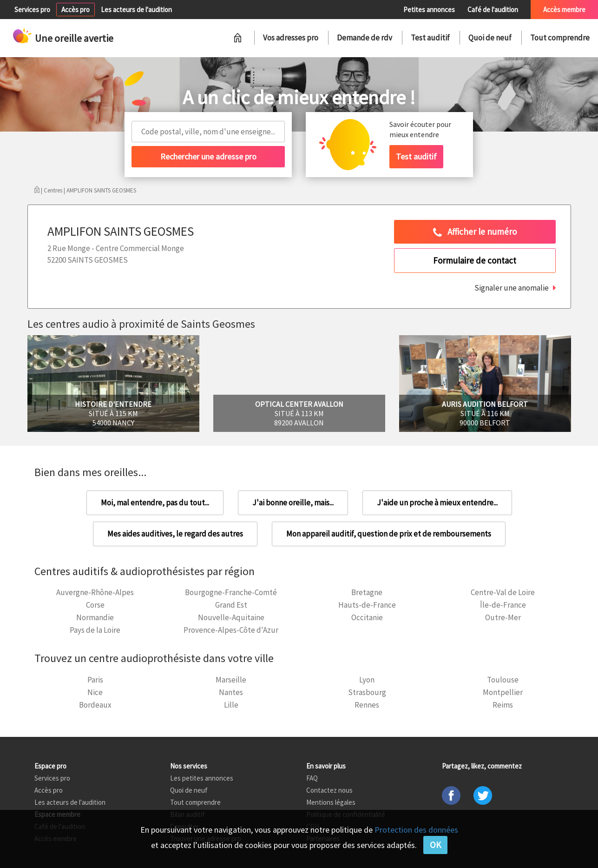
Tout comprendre (560, 38)
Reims (503, 705)
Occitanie (367, 617)
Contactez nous (329, 790)
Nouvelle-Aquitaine (231, 617)
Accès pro (76, 10)
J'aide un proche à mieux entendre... (437, 503)
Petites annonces (429, 10)
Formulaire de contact (475, 260)
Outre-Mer (503, 617)
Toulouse (503, 680)
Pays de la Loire (95, 630)
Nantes (231, 692)
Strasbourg (367, 692)
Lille (231, 705)
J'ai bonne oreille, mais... (293, 503)
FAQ (312, 778)
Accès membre (564, 10)
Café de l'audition (493, 10)
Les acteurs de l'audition (136, 10)
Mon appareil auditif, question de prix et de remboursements (389, 534)
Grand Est (231, 605)
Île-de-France (503, 605)
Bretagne (367, 592)
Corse (95, 605)
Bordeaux (95, 705)
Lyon (367, 680)
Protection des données (416, 830)
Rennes (367, 705)
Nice (95, 692)
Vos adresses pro (291, 38)
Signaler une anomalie (512, 288)
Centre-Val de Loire (503, 592)
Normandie (95, 617)
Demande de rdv (365, 38)
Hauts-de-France (367, 605)
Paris (95, 680)
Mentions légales (331, 802)
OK (435, 845)
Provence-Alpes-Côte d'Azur (231, 630)
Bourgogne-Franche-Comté (231, 592)
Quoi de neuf (490, 38)
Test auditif (430, 38)
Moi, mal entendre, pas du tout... (155, 503)
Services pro (32, 10)
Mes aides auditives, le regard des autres (175, 534)
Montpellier (503, 692)
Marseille (231, 680)
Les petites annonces (202, 778)
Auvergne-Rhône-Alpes (95, 592)
